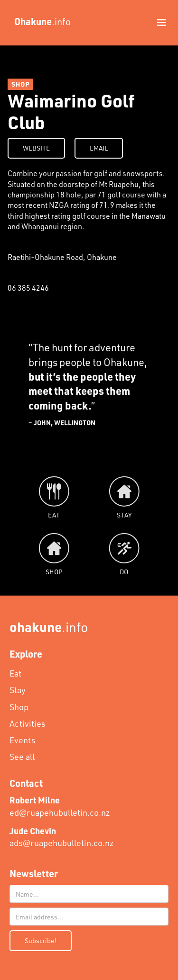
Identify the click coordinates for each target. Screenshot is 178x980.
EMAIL (99, 148)
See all (22, 757)
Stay (18, 690)
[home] (40, 21)
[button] (157, 23)
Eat (15, 673)
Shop (19, 707)
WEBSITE (36, 148)
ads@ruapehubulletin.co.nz (62, 837)
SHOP (20, 84)
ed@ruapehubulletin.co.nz (60, 806)
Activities (28, 723)
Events (23, 740)
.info (49, 627)
